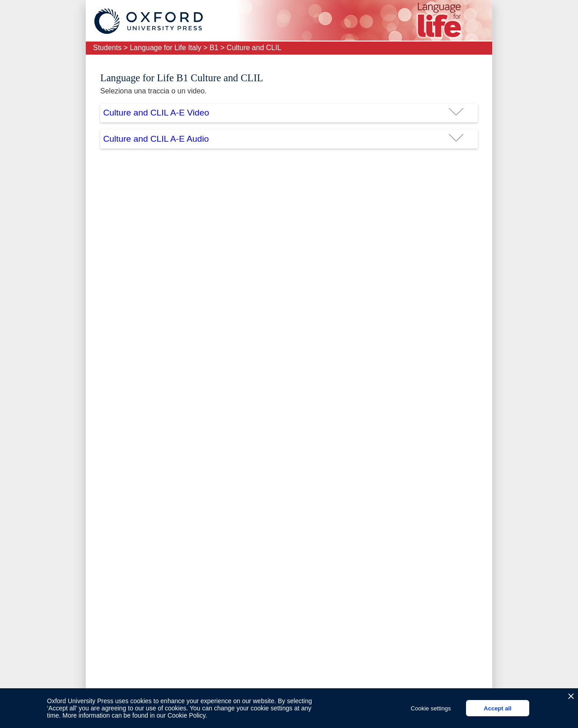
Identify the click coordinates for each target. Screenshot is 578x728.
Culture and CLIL (254, 48)
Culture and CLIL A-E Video (156, 113)
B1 (214, 48)
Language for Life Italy (165, 48)
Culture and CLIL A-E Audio (156, 139)
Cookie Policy (186, 715)
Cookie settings (431, 708)
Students (107, 48)
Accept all (497, 708)
